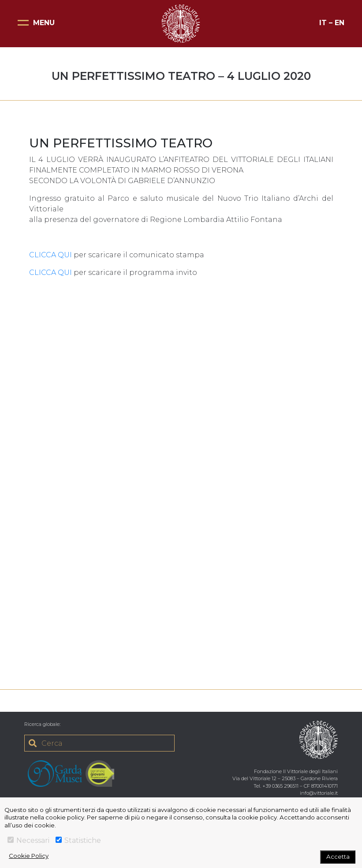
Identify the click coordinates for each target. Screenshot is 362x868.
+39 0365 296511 (280, 786)
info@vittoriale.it (319, 793)
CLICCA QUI (50, 255)
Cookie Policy (29, 856)
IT (323, 23)
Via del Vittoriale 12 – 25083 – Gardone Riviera (285, 778)
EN (340, 23)
